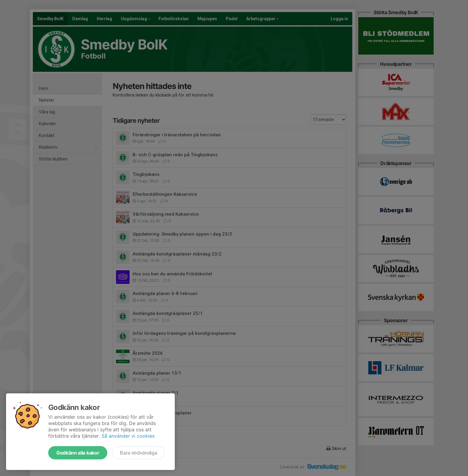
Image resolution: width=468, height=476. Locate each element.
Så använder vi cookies (128, 436)
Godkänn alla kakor (78, 453)
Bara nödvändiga (138, 453)
